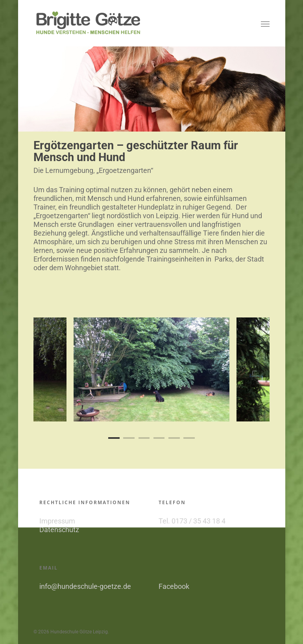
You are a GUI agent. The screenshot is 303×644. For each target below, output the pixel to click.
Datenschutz (59, 530)
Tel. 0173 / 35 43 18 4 (192, 521)
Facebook (174, 586)
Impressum (57, 521)
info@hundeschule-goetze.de (85, 586)
